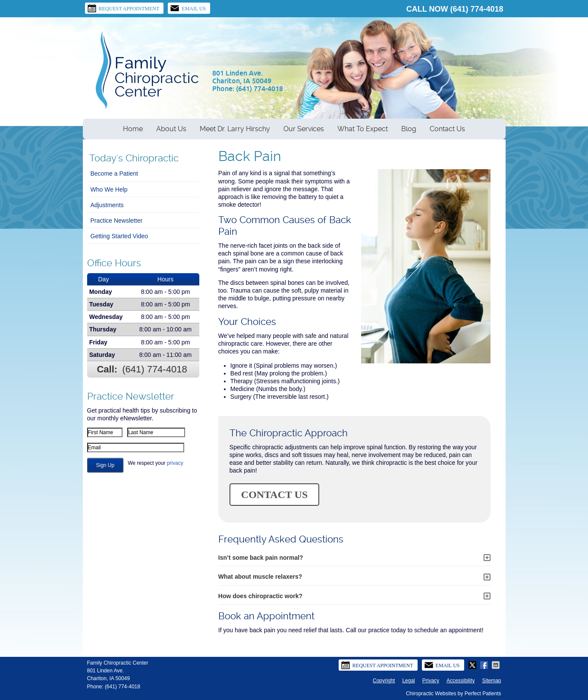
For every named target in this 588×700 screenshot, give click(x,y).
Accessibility (461, 681)
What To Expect (363, 129)
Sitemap (491, 681)
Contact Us (447, 129)
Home (133, 129)
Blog (409, 129)
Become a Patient (115, 173)
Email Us (188, 8)
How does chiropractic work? (260, 596)
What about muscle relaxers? (260, 577)
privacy (175, 463)
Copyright (384, 681)
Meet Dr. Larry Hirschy (235, 129)
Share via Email (497, 665)
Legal (408, 681)
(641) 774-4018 (476, 9)
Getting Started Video (119, 236)
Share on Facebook (485, 665)
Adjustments (107, 205)
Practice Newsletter (117, 221)
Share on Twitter (473, 665)
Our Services (304, 129)
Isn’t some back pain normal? (261, 558)
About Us (171, 129)
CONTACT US (274, 495)
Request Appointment (123, 8)
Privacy (431, 681)
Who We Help (109, 189)
